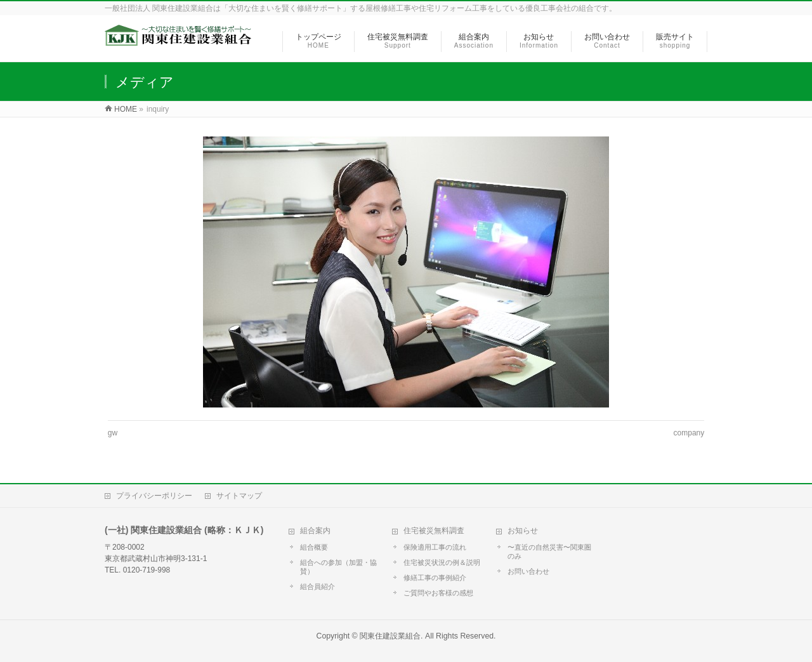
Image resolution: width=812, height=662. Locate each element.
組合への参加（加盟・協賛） (338, 567)
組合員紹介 (318, 586)
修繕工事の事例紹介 (435, 578)
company (689, 433)
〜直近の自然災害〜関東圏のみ (549, 552)
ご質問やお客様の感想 (438, 593)
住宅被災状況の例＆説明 (442, 562)
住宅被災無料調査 (434, 531)
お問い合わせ (528, 571)
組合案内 (315, 531)
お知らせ (523, 531)
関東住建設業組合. (391, 636)
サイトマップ (239, 496)
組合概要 (314, 547)
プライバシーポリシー (154, 496)
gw (113, 433)
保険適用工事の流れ (435, 547)
